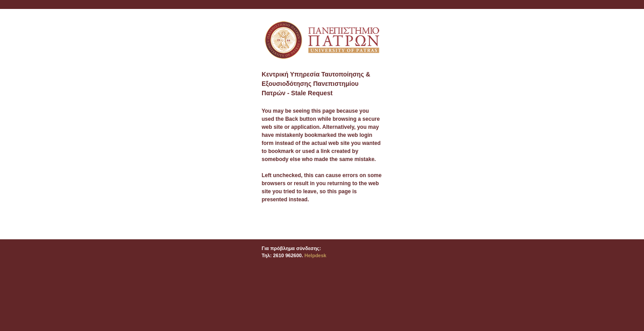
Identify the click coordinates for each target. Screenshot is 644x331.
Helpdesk (316, 255)
